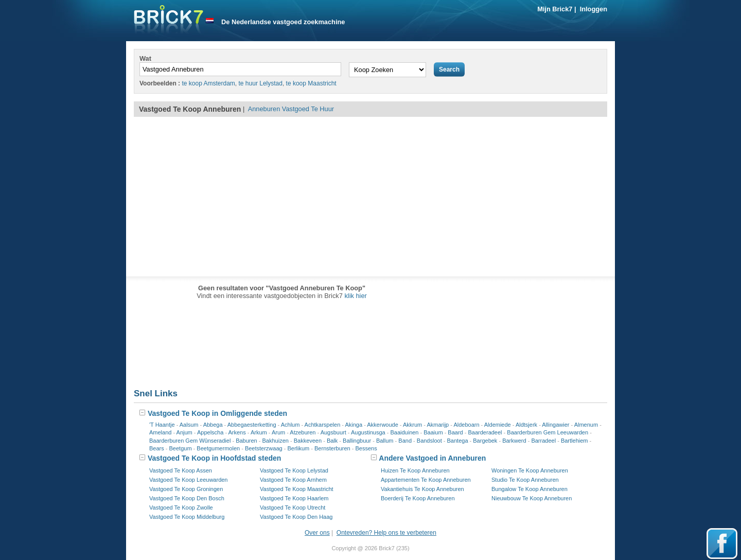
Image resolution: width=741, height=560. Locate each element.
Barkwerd (514, 441)
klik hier (355, 296)
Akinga (354, 425)
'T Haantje (162, 425)
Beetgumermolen (218, 448)
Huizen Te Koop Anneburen (415, 470)
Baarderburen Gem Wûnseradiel (190, 441)
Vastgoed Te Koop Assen (181, 470)
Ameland (160, 432)
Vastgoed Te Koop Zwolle (181, 507)
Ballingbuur (357, 441)
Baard (455, 432)
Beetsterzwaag (264, 448)
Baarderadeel (485, 432)
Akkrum (412, 425)
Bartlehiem (575, 441)
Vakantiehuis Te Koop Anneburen (422, 489)
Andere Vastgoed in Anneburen (428, 458)
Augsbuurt (333, 432)
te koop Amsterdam (208, 83)
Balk (332, 441)
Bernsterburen (332, 448)
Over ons (317, 533)
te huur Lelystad (261, 83)
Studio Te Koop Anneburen (525, 480)
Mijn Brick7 (555, 9)
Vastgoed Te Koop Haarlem (294, 498)
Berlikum (298, 448)
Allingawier (555, 425)
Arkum (259, 432)
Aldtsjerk (526, 425)
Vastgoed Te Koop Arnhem (293, 480)
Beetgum (181, 448)
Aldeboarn (466, 425)
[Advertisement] (370, 197)
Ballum (385, 441)
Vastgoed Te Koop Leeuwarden (189, 480)
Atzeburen (303, 432)
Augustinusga (368, 432)
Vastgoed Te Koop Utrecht (293, 507)
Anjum (184, 432)
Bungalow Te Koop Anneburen (530, 489)
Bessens (366, 448)
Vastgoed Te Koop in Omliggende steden (213, 413)
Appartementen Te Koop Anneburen (426, 480)
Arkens (237, 432)
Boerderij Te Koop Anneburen (418, 498)
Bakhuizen (276, 441)
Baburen (246, 441)
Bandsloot (429, 441)
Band (405, 441)
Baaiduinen (404, 432)
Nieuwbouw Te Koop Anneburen (532, 498)
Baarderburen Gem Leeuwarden (548, 432)
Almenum (586, 425)
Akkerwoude (383, 425)
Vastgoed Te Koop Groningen (186, 489)
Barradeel (543, 441)
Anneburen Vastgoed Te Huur (291, 109)
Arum (278, 432)
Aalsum (189, 425)
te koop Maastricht (311, 83)
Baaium (433, 432)
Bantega (458, 441)
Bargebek (485, 441)
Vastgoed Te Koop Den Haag (296, 517)
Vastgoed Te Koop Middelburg (187, 517)
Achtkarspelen (323, 425)
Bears (157, 448)
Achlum (290, 425)
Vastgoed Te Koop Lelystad (294, 470)
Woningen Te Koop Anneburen (530, 470)
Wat (145, 58)
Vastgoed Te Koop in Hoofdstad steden (210, 458)
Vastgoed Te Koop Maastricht (297, 489)
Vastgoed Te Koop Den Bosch (187, 498)
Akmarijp (438, 425)
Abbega (213, 425)
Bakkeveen (308, 441)
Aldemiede (498, 425)
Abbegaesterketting (252, 425)
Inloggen (594, 9)
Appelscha (210, 432)
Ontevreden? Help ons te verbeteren (386, 533)
